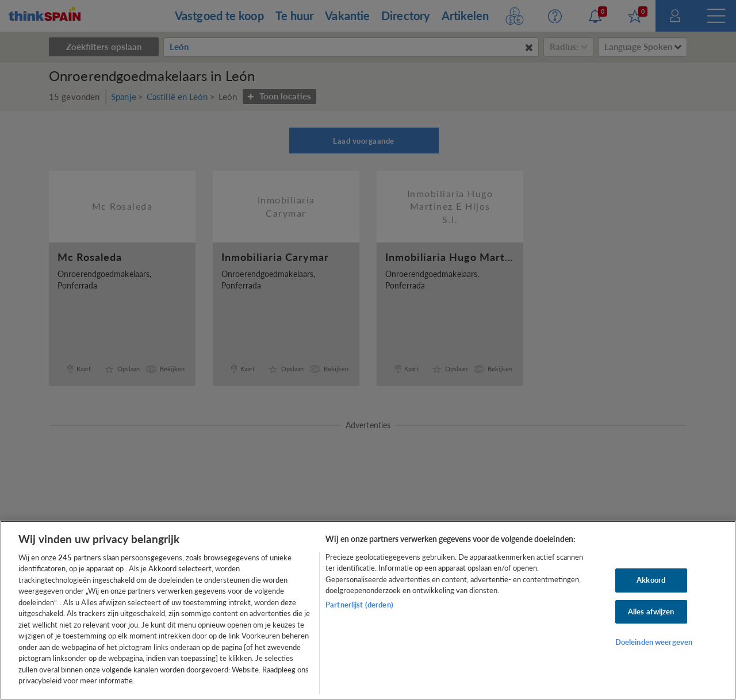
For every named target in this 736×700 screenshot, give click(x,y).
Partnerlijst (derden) (359, 605)
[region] (368, 610)
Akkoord (651, 580)
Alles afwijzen (651, 611)
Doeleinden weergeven (654, 642)
